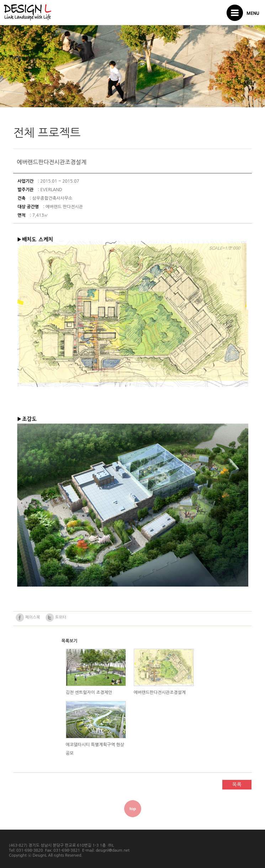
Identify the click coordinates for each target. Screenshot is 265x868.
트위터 (56, 618)
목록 (237, 785)
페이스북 (28, 618)
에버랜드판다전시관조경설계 (160, 692)
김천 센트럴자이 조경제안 (89, 692)
